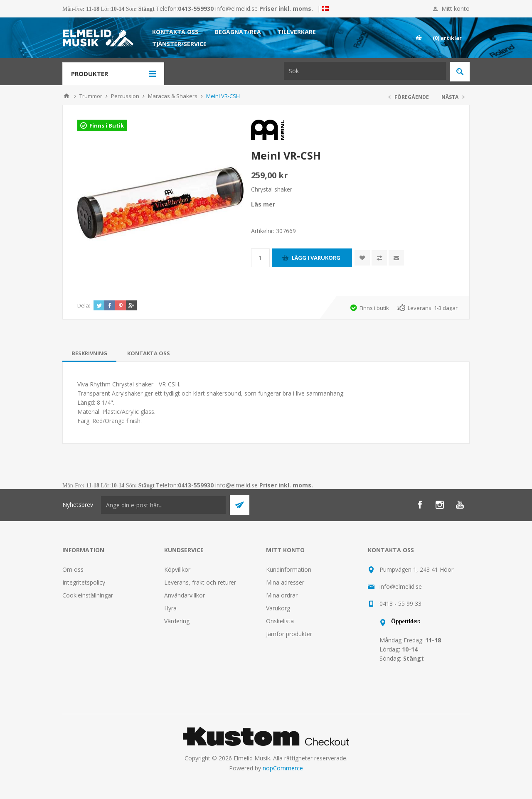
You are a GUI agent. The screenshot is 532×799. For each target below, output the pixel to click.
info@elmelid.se (236, 9)
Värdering (177, 621)
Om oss (73, 569)
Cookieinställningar (88, 595)
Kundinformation (289, 569)
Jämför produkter (289, 634)
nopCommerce (283, 768)
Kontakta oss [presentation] (149, 353)
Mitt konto (456, 9)
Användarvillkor (185, 595)
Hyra (170, 608)
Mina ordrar (282, 595)
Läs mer (263, 204)
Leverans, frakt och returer (200, 582)
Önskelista (280, 621)
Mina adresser (285, 582)
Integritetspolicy (84, 582)
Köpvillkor (177, 569)
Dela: (84, 305)
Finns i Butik (107, 125)
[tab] (89, 353)
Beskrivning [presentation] (89, 353)
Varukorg (278, 608)
